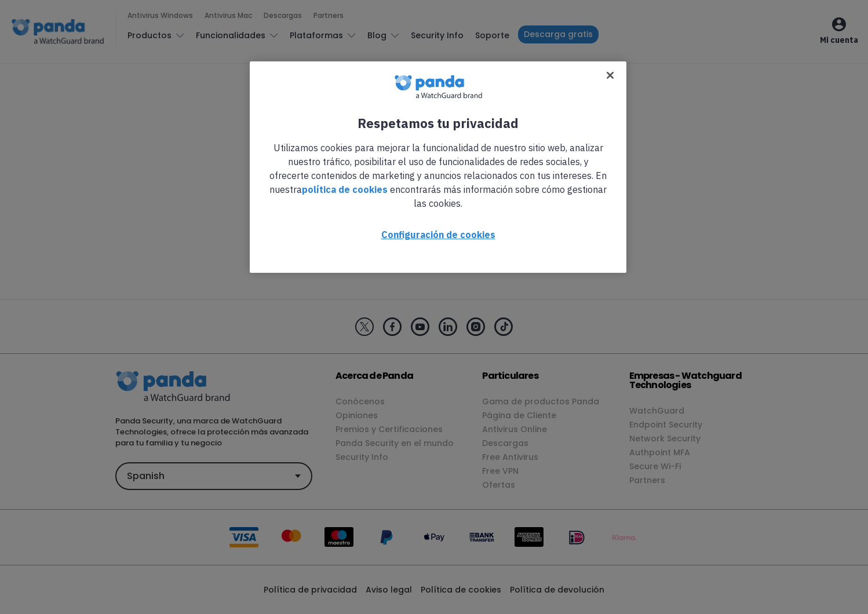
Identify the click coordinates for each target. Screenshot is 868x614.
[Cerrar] (610, 75)
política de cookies (345, 189)
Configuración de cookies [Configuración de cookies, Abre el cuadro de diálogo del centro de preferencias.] (438, 235)
